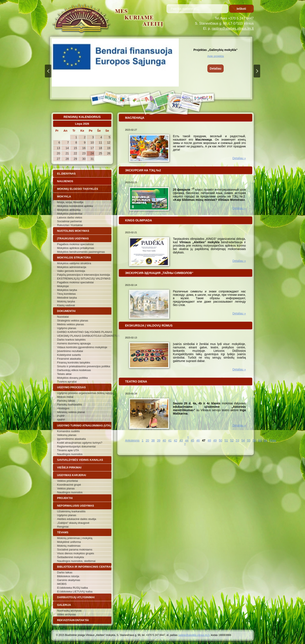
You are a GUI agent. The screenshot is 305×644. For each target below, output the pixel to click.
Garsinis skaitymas (69, 580)
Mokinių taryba (66, 301)
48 (209, 440)
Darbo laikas (65, 572)
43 (181, 440)
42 (176, 440)
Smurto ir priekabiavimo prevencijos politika (84, 366)
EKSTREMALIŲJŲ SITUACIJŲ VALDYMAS (84, 279)
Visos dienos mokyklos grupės (76, 553)
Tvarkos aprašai (67, 382)
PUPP (61, 416)
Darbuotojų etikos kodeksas (74, 370)
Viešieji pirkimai (69, 467)
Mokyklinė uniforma (69, 542)
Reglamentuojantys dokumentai (76, 446)
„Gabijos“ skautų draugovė (73, 523)
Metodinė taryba (67, 298)
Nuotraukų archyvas (69, 611)
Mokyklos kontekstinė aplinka (75, 206)
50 (221, 440)
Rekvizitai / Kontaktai (70, 225)
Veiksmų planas (67, 435)
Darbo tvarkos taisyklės (71, 340)
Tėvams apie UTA (68, 450)
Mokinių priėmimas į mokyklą (75, 538)
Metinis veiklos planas (71, 324)
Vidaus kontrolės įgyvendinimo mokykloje (82, 347)
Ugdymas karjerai (72, 475)
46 (198, 440)
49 (215, 440)
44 (187, 440)
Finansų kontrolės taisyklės (74, 363)
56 (254, 440)
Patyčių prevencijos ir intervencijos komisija (84, 275)
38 (153, 440)
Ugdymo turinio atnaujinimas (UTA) (84, 425)
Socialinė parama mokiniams (75, 550)
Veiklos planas (66, 488)
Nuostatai (63, 317)
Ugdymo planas (67, 328)
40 (164, 440)
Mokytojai (63, 286)
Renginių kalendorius (82, 117)
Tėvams (63, 532)
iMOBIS (62, 584)
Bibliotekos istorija (68, 576)
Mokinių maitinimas (69, 546)
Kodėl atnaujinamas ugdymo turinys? (80, 443)
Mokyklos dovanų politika (73, 378)
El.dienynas (66, 174)
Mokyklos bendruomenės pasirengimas (81, 252)
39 (159, 440)
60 (260, 440)
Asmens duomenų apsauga (74, 343)
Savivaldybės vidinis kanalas (80, 460)
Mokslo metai (65, 397)
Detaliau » (239, 158)
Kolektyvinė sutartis (69, 355)
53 (237, 440)
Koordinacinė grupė (69, 485)
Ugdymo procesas (71, 387)
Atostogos (63, 408)
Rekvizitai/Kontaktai (73, 620)
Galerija (64, 605)
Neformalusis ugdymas (76, 506)
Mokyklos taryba (67, 290)
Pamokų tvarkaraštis (70, 404)
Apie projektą (216, 56)
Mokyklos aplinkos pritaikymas (76, 248)
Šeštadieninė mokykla (71, 557)
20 (147, 440)
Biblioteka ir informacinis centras (84, 567)
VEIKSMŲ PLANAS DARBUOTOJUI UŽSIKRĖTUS (84, 336)
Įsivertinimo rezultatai (70, 351)
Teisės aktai (64, 374)
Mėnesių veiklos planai (71, 412)
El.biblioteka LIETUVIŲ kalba (75, 592)
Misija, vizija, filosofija (70, 202)
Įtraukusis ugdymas (73, 238)
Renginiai (63, 527)
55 (249, 440)
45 (193, 440)
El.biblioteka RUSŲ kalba (73, 588)
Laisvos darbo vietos (70, 217)
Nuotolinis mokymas (73, 231)
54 (243, 440)
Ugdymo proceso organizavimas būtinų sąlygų (84, 393)
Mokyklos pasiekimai (70, 214)
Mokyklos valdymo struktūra (74, 263)
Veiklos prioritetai (68, 481)
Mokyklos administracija (72, 267)
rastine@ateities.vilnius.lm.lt (233, 29)
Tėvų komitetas (67, 294)
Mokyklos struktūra (74, 258)
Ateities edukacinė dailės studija (77, 519)
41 (170, 440)
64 (266, 440)
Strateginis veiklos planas (73, 321)
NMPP (61, 420)
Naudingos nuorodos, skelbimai (76, 561)
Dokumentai (66, 311)
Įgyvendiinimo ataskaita (71, 439)
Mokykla (64, 196)
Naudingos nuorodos (70, 454)
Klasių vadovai (66, 305)
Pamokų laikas (66, 401)
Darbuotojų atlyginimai (76, 597)
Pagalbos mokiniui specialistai (76, 244)
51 (226, 440)
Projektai (65, 498)
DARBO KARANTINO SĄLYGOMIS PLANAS (84, 332)
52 (232, 440)
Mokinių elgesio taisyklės (78, 189)
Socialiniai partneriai (69, 221)
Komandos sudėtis (69, 431)
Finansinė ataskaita (69, 359)
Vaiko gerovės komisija (71, 271)
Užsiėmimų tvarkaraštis (71, 511)
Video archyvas (67, 614)
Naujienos (65, 181)
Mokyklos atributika (69, 210)
